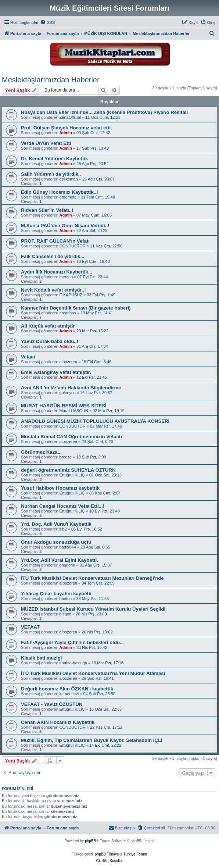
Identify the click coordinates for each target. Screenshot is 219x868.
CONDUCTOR (73, 246)
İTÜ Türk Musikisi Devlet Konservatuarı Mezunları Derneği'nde (92, 578)
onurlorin (67, 565)
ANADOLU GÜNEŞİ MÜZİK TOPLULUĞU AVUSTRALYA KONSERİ (95, 421)
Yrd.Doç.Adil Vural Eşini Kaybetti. (60, 560)
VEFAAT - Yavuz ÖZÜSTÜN (52, 704)
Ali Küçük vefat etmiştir (48, 326)
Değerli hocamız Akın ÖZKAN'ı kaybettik (67, 689)
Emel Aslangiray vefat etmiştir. (56, 372)
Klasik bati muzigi (41, 658)
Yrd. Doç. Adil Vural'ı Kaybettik (56, 524)
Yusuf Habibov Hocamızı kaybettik (60, 488)
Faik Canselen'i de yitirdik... (53, 256)
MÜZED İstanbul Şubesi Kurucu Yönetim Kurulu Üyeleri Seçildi (93, 609)
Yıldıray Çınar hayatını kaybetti (56, 594)
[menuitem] (47, 22)
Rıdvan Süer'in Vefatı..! (47, 210)
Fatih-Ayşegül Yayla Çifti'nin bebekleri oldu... (72, 642)
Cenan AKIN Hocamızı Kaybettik (58, 722)
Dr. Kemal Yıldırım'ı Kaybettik (54, 159)
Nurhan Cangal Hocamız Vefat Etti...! (63, 506)
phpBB (90, 841)
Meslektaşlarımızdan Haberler (51, 80)
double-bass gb (73, 663)
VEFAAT (30, 627)
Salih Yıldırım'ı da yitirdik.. (51, 174)
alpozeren (68, 362)
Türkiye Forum (135, 854)
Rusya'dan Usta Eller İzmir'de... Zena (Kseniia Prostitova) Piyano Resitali (104, 112)
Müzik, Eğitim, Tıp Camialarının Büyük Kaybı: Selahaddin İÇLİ (92, 740)
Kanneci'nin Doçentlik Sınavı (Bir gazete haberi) (76, 308)
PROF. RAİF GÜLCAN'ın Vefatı (55, 241)
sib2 (63, 529)
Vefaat (28, 357)
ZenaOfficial (70, 117)
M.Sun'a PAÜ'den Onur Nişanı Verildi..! (65, 226)
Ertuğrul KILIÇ (72, 475)
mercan (66, 277)
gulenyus (68, 393)
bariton (66, 599)
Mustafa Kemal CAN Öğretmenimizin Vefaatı (71, 437)
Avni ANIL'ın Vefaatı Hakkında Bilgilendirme (71, 388)
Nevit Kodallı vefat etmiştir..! (53, 290)
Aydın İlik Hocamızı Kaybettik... (57, 272)
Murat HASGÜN (74, 411)
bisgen (65, 614)
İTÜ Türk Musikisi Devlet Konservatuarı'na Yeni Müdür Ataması (93, 673)
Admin (66, 133)
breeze (66, 457)
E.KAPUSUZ (71, 295)
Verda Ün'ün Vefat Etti (46, 143)
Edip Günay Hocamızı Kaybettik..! (60, 192)
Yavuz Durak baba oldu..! (50, 341)
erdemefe (68, 197)
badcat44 (68, 547)
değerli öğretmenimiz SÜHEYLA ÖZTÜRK (68, 470)
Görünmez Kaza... (41, 452)
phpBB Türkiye (107, 854)
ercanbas (68, 313)
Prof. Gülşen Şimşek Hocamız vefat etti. (67, 128)
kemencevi (69, 694)
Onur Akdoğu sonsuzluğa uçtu (56, 542)
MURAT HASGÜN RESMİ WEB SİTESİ (64, 406)
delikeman (69, 179)
